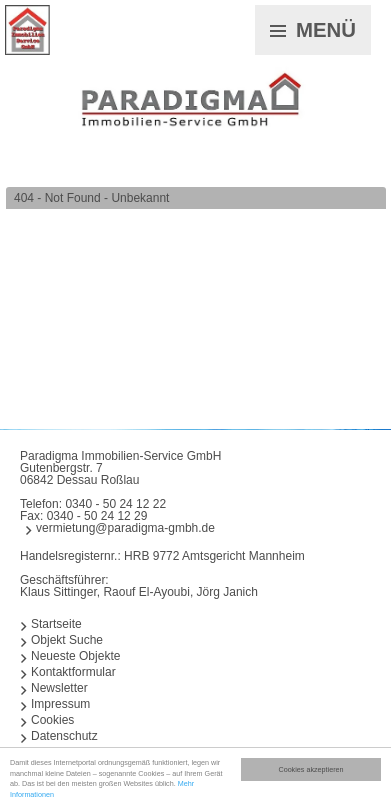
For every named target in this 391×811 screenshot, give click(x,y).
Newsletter (59, 688)
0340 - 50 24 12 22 (115, 504)
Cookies (52, 720)
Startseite (56, 624)
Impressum (60, 704)
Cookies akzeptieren (310, 769)
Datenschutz (64, 736)
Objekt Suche (67, 640)
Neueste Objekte (75, 656)
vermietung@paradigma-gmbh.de (125, 528)
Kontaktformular (73, 672)
